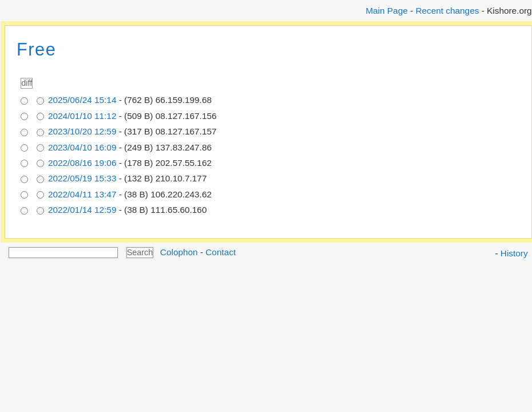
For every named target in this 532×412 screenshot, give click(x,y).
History (514, 253)
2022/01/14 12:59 (82, 210)
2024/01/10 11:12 (82, 116)
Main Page (386, 11)
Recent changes (447, 11)
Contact (221, 252)
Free (36, 49)
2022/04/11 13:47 (82, 194)
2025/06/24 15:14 (82, 100)
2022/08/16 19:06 (82, 163)
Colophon (179, 252)
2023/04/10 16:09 (82, 147)
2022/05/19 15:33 (82, 178)
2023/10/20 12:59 (82, 131)
